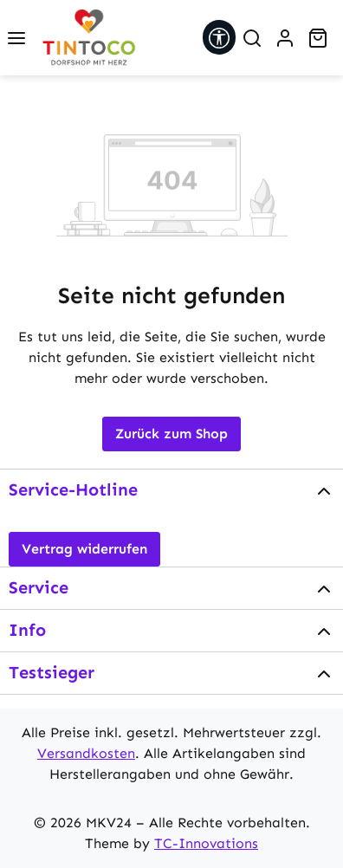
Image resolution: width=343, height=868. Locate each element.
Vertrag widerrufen (84, 549)
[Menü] (16, 38)
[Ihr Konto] (285, 38)
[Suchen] (252, 38)
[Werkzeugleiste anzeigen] (219, 37)
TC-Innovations (206, 843)
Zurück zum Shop (171, 434)
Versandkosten (86, 753)
